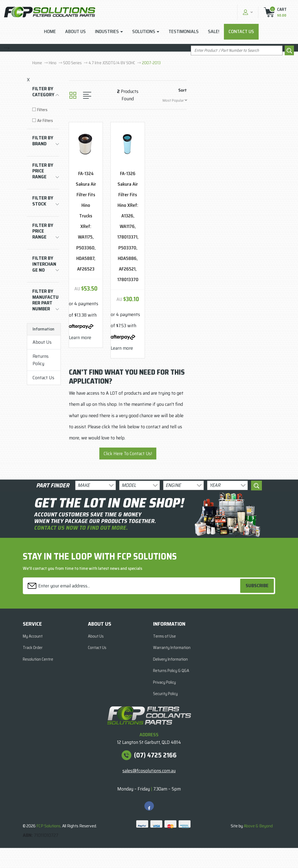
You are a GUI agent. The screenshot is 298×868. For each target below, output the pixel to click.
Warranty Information (172, 648)
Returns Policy (41, 360)
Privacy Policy (164, 682)
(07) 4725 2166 (155, 755)
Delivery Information (170, 659)
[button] (247, 12)
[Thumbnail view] (73, 95)
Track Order (33, 648)
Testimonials (184, 31)
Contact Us (241, 31)
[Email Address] (132, 586)
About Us (75, 31)
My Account (33, 636)
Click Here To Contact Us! (128, 454)
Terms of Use (164, 636)
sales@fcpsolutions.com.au (149, 771)
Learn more (80, 337)
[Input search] (237, 51)
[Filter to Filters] (46, 110)
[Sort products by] (175, 100)
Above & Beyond (258, 826)
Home (50, 31)
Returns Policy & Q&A (171, 671)
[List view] (87, 95)
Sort (183, 90)
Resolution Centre (38, 659)
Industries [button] (107, 31)
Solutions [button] (144, 31)
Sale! (214, 31)
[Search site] (289, 51)
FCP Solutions (48, 826)
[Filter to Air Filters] (46, 121)
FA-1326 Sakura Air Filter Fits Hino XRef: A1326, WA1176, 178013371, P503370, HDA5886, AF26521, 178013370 (128, 226)
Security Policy (165, 694)
